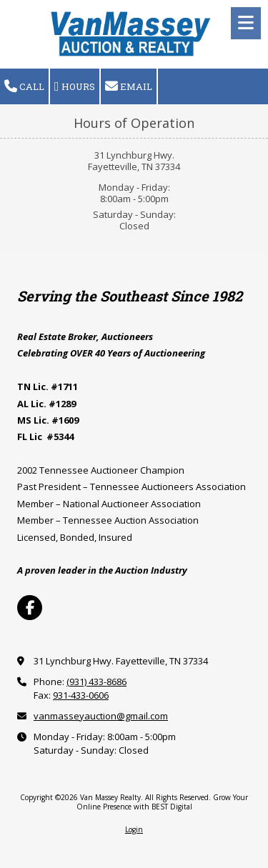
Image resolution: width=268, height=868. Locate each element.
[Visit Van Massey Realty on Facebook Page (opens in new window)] (30, 608)
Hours (75, 87)
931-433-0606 (81, 695)
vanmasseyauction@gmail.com (101, 716)
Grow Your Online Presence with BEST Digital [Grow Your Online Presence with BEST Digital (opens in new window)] (163, 802)
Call (24, 87)
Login (134, 829)
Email (129, 87)
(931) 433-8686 (96, 682)
